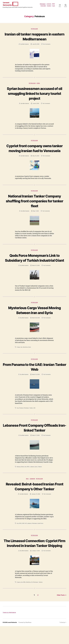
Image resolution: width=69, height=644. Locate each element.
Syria (54, 7)
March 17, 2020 (36, 448)
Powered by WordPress (25, 640)
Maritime (28, 600)
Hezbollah (43, 7)
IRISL (25, 600)
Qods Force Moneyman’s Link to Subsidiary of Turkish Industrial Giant (34, 268)
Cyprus (19, 600)
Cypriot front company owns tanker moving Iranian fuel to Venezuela (35, 153)
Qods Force (41, 537)
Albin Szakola (25, 46)
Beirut (23, 480)
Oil (32, 600)
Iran (21, 360)
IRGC (54, 5)
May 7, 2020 (36, 219)
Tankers (40, 480)
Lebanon (49, 5)
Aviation (49, 7)
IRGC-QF (24, 537)
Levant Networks (12, 640)
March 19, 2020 (36, 387)
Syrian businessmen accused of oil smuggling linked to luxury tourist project (35, 96)
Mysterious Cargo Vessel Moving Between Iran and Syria (35, 323)
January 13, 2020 (36, 507)
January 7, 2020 (36, 569)
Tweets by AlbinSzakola (9, 630)
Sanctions (25, 360)
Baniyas (19, 480)
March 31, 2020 (36, 278)
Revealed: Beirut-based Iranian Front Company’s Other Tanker (34, 499)
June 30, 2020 (36, 46)
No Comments (47, 46)
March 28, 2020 (36, 331)
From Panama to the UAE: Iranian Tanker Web (35, 380)
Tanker (31, 421)
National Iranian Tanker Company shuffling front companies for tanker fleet (34, 208)
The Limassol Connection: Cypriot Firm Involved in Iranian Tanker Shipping (35, 559)
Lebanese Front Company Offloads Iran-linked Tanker (34, 441)
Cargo (18, 360)
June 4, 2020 (36, 106)
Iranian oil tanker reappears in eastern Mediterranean (35, 39)
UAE (34, 421)
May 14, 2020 (36, 163)
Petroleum (43, 5)
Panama (21, 421)
